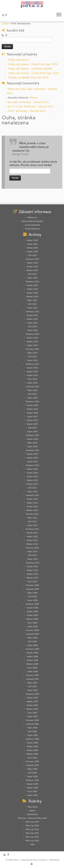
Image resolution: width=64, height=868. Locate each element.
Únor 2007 (32, 713)
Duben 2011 (32, 540)
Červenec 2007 (32, 694)
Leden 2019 (32, 383)
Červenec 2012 (32, 495)
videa (32, 844)
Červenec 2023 (32, 259)
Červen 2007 (32, 698)
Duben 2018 (32, 413)
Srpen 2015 (32, 447)
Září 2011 (32, 522)
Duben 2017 (32, 424)
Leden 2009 (32, 627)
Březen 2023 (32, 270)
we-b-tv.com (15, 106)
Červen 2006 (32, 743)
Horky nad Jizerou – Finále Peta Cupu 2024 (33, 64)
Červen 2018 (32, 405)
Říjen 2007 (32, 683)
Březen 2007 (32, 709)
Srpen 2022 (32, 278)
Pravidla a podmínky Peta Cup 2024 (28, 77)
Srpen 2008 (32, 645)
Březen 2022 (32, 297)
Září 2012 (32, 488)
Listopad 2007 (32, 679)
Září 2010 (32, 555)
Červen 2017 (32, 420)
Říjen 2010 (32, 552)
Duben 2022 (32, 293)
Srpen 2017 (32, 417)
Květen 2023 (32, 263)
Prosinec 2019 (32, 349)
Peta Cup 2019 (32, 822)
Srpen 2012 (32, 492)
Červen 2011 (32, 533)
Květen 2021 (32, 319)
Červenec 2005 (32, 780)
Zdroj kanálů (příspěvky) (32, 221)
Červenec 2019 (32, 364)
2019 (11, 111)
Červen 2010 (32, 567)
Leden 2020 (32, 345)
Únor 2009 (32, 623)
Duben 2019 (32, 375)
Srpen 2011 (32, 525)
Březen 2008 (32, 664)
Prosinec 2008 (32, 630)
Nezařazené (32, 814)
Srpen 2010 (32, 559)
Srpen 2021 (32, 308)
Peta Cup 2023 (32, 837)
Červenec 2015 (32, 450)
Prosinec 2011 (32, 514)
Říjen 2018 (32, 390)
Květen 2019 (32, 372)
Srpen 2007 (32, 690)
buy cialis (13, 102)
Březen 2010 (32, 578)
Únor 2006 (32, 758)
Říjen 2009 (32, 593)
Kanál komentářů (32, 225)
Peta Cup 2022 (32, 833)
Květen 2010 (32, 570)
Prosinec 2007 (32, 675)
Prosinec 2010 (32, 548)
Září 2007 (32, 686)
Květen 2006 (32, 746)
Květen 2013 (32, 480)
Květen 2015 (32, 458)
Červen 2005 (32, 784)
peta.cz (17, 860)
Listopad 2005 (32, 765)
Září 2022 (32, 274)
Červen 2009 (32, 608)
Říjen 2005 (32, 769)
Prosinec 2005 (32, 761)
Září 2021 (32, 304)
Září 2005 (32, 773)
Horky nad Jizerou (18, 60)
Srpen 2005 (32, 776)
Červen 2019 (32, 368)
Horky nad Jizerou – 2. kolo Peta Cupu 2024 (34, 73)
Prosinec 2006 (32, 720)
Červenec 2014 (32, 465)
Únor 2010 (32, 582)
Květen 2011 (32, 537)
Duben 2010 (32, 574)
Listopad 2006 (32, 724)
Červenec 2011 (32, 529)
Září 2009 (32, 597)
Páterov (34, 98)
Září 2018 (32, 394)
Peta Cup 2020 (32, 826)
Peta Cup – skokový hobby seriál (32, 818)
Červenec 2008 (32, 649)
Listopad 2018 (32, 387)
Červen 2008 (32, 653)
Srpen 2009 (32, 600)
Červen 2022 (32, 285)
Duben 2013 (32, 484)
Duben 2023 (32, 267)
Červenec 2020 (32, 334)
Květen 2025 (32, 240)
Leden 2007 (32, 716)
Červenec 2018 (32, 402)
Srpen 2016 (32, 432)
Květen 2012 (32, 503)
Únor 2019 (32, 379)
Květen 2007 (32, 701)
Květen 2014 (32, 469)
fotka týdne (32, 807)
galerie (32, 811)
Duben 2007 (32, 705)
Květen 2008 (32, 656)
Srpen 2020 (32, 330)
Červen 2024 (32, 248)
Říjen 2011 (32, 518)
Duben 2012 (32, 507)
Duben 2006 (32, 750)
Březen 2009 (32, 619)
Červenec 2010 (32, 563)
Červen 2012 (32, 499)
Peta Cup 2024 (32, 841)
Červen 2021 (32, 315)
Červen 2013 (32, 477)
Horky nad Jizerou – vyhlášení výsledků (30, 69)
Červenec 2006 (32, 739)
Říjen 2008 (32, 638)
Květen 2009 (32, 612)
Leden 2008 (32, 671)
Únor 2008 (32, 668)
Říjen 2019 (32, 353)
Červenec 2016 (32, 435)
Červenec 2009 (32, 604)
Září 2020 (32, 327)
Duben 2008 (32, 660)
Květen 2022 (32, 289)
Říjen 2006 (32, 728)
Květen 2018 (32, 409)
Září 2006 (32, 731)
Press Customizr (40, 860)
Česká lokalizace (32, 229)
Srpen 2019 (32, 360)
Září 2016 (32, 428)
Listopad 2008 (32, 634)
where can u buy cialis (20, 89)
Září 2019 (32, 357)
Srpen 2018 (32, 398)
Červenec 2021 (32, 312)
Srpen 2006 (32, 735)
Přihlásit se (32, 217)
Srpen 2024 (32, 244)
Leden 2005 (32, 795)
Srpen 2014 (32, 462)
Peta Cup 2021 (32, 829)
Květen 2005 (32, 788)
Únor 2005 (32, 791)
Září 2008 (32, 641)
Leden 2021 (32, 323)
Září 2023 (32, 255)
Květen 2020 (32, 342)
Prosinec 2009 (32, 585)
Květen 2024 (32, 252)
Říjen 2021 (32, 300)
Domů (5, 23)
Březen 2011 (32, 544)
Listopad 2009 (32, 589)
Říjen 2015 (32, 443)
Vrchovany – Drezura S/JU (34, 102)
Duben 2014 (32, 473)
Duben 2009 (32, 615)
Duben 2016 (32, 439)
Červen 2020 (32, 338)
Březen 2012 (32, 510)
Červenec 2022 (32, 282)
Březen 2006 (32, 754)
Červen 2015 (32, 454)
